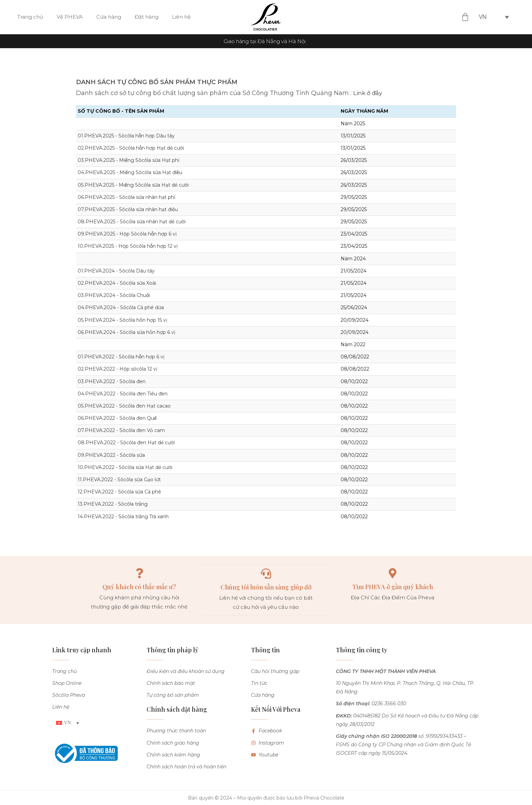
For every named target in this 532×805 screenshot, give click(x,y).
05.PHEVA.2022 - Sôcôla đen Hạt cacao (124, 406)
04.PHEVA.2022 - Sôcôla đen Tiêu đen (123, 394)
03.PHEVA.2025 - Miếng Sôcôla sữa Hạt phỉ (129, 160)
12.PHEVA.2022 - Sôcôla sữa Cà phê (119, 492)
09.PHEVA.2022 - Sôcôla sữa (111, 455)
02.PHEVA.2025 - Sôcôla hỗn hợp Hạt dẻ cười (131, 148)
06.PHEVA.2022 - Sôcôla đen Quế (117, 418)
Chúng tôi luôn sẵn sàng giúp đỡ (266, 587)
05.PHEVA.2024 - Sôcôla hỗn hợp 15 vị (122, 320)
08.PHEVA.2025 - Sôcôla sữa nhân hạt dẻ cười (132, 222)
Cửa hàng (109, 17)
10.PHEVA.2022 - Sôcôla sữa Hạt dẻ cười (125, 467)
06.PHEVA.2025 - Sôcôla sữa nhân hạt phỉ (127, 197)
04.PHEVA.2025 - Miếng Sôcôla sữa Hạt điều (130, 172)
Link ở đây (369, 93)
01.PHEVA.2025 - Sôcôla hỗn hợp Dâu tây (126, 136)
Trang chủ (30, 17)
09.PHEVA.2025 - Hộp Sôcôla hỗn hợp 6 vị (127, 234)
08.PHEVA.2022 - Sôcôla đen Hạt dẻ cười (126, 443)
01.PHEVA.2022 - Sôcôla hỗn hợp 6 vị (121, 357)
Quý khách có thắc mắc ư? (139, 587)
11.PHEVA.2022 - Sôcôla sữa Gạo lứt (119, 480)
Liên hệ (181, 17)
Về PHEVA (70, 17)
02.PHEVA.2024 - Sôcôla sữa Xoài (117, 283)
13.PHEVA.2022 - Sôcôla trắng (113, 504)
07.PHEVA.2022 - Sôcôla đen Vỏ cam (121, 430)
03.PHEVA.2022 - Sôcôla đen (112, 381)
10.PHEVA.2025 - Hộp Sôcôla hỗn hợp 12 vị (128, 246)
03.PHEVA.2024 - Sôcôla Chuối (114, 295)
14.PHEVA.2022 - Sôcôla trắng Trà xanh (123, 517)
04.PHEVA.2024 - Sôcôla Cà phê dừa (121, 307)
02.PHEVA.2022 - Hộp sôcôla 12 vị (118, 369)
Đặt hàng (147, 17)
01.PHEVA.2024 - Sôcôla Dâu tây (116, 271)
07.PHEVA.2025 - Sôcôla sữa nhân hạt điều (128, 209)
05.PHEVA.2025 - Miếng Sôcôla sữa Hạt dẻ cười (133, 185)
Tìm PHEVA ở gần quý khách (393, 587)
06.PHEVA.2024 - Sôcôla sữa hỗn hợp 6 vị (127, 332)
